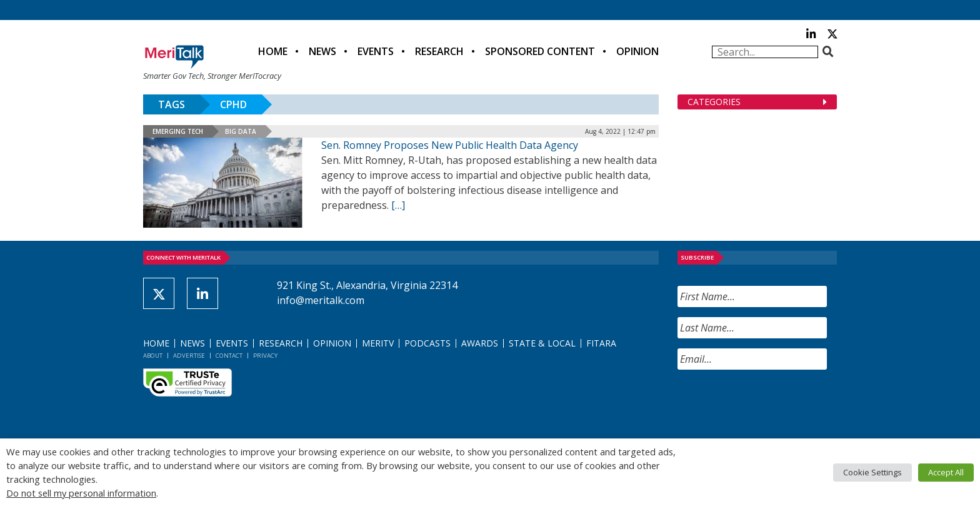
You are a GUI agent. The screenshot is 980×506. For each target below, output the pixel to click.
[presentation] (772, 404)
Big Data (241, 131)
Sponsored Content (540, 51)
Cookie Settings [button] (872, 472)
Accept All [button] (946, 472)
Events (376, 51)
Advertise (189, 356)
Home (273, 51)
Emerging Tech (178, 131)
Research (439, 51)
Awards (480, 343)
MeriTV (378, 343)
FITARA (601, 343)
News (322, 51)
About (153, 356)
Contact (229, 356)
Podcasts (427, 343)
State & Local (542, 343)
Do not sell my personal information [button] (81, 493)
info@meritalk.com (321, 300)
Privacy (265, 356)
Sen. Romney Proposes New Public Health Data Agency (450, 145)
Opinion (637, 51)
